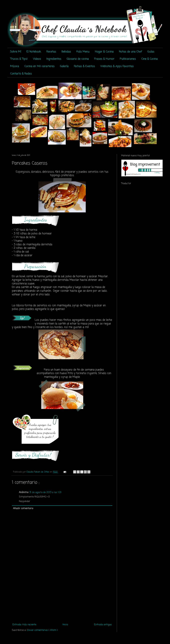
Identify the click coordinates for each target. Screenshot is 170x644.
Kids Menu (83, 52)
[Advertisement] (62, 600)
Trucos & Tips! (19, 59)
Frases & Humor (104, 59)
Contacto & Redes (21, 74)
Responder (25, 501)
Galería (64, 66)
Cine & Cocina (149, 59)
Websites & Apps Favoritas (117, 66)
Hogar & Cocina (104, 52)
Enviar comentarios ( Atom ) (42, 630)
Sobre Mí (16, 52)
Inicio (65, 625)
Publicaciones (128, 59)
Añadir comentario (23, 509)
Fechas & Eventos (84, 66)
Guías (151, 52)
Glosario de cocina (78, 59)
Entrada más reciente (24, 625)
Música (15, 66)
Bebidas (66, 52)
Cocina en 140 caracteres (39, 66)
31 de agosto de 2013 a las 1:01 (45, 492)
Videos (37, 59)
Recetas (51, 52)
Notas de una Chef (130, 52)
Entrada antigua (103, 625)
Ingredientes (54, 59)
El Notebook (34, 52)
